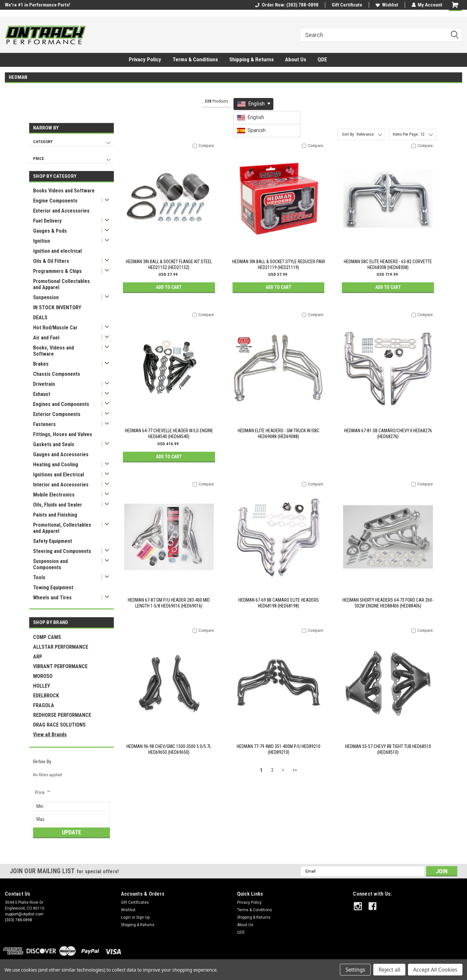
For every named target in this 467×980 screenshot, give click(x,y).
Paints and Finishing (55, 515)
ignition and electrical (57, 251)
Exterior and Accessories (61, 211)
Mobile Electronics (54, 495)
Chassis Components (57, 374)
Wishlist (387, 5)
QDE (322, 59)
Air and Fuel (46, 338)
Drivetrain (44, 384)
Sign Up (143, 917)
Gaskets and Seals (54, 444)
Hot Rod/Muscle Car (55, 328)
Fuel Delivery (47, 221)
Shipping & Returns (251, 59)
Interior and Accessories (61, 485)
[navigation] (72, 145)
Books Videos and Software (64, 191)
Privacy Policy (145, 59)
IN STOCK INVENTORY (57, 307)
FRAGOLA (44, 705)
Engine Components (55, 201)
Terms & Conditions (195, 59)
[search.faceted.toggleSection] (43, 792)
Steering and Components (62, 551)
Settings (355, 970)
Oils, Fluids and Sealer (58, 505)
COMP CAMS (47, 637)
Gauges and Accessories (61, 454)
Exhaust (42, 394)
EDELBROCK (46, 696)
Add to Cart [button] (169, 287)
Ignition (42, 241)
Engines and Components (61, 404)
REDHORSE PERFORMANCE (62, 715)
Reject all (389, 970)
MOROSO (43, 676)
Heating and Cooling (56, 465)
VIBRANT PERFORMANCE (60, 666)
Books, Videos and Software (54, 351)
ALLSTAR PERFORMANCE (61, 647)
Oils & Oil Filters (51, 261)
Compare (206, 146)
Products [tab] (216, 101)
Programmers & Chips (57, 271)
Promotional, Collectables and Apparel (62, 528)
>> (295, 770)
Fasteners (44, 424)
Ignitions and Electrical (59, 475)
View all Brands (50, 735)
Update (72, 832)
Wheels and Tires (52, 598)
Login (126, 917)
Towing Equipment (53, 588)
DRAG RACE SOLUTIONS (59, 725)
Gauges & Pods (50, 231)
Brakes (41, 364)
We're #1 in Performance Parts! (37, 5)
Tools (39, 577)
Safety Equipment (53, 541)
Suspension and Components (50, 564)
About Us (296, 59)
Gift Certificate (347, 5)
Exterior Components (57, 414)
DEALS (40, 318)
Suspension (46, 297)
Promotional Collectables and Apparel (61, 284)
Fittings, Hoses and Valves (63, 434)
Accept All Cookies (435, 970)
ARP (38, 657)
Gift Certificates (135, 902)
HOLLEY (42, 686)
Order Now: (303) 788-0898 (287, 5)
